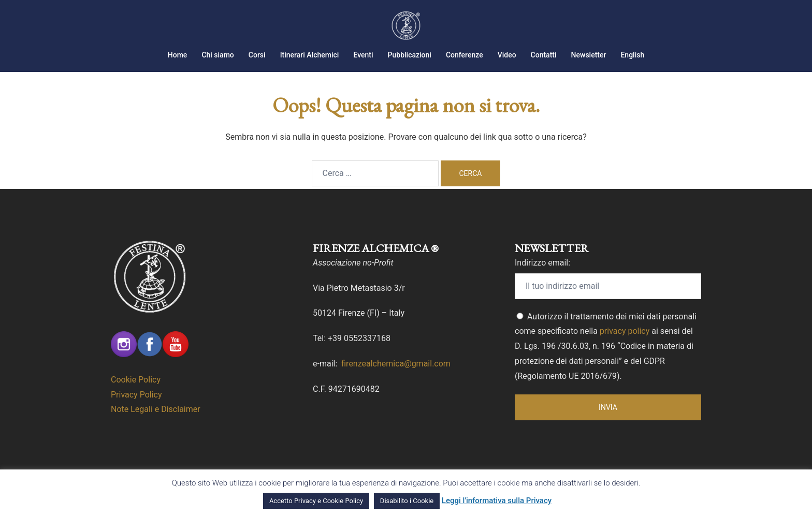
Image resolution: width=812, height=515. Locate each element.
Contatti (544, 55)
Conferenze (465, 55)
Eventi (363, 55)
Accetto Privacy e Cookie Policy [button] (316, 501)
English (632, 55)
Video (507, 55)
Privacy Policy (136, 395)
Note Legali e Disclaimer (156, 409)
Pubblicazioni (410, 55)
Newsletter (589, 55)
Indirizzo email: (542, 263)
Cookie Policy (136, 380)
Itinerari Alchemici (310, 55)
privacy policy (625, 331)
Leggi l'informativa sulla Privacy (497, 501)
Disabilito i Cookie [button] (407, 501)
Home (178, 55)
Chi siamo (218, 55)
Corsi (257, 55)
